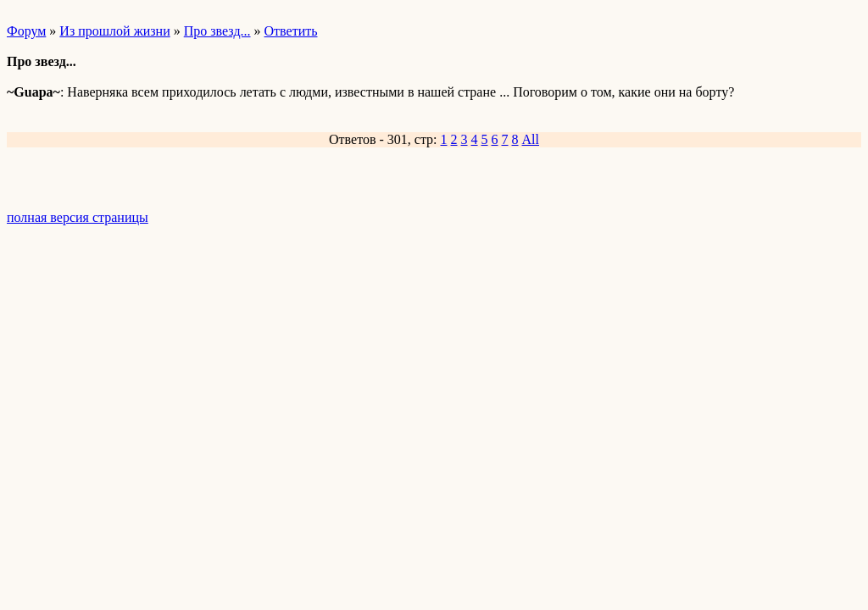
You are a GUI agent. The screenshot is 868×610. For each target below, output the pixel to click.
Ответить (291, 31)
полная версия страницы (78, 217)
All (531, 139)
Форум (26, 31)
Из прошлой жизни (114, 31)
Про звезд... (217, 31)
